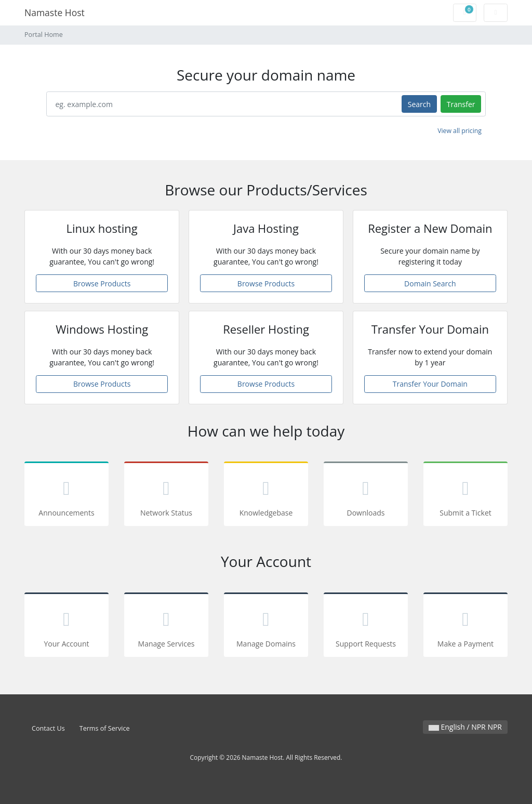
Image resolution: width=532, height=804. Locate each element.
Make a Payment (465, 627)
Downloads (366, 496)
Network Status (166, 496)
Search (419, 104)
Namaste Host (55, 12)
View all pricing (460, 131)
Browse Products (102, 284)
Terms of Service (105, 728)
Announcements (66, 496)
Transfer (461, 104)
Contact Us (48, 728)
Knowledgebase (266, 496)
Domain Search (430, 284)
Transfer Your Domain (430, 384)
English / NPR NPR (465, 727)
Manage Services (166, 627)
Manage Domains (266, 627)
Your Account (66, 627)
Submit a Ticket (465, 496)
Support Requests (366, 627)
